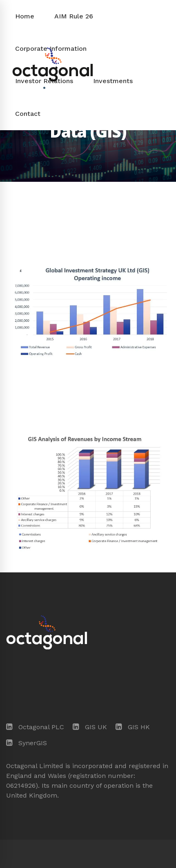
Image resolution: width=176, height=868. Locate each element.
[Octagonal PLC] (35, 727)
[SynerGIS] (27, 743)
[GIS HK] (133, 727)
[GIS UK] (90, 727)
